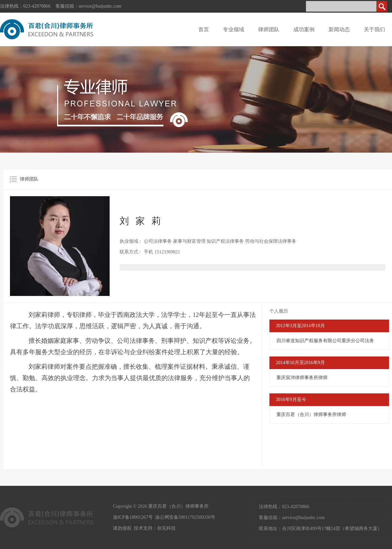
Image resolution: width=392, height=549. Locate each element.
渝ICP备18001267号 (133, 517)
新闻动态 (339, 29)
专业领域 (234, 29)
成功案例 (304, 29)
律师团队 (269, 29)
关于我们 (374, 29)
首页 (204, 29)
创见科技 (166, 528)
